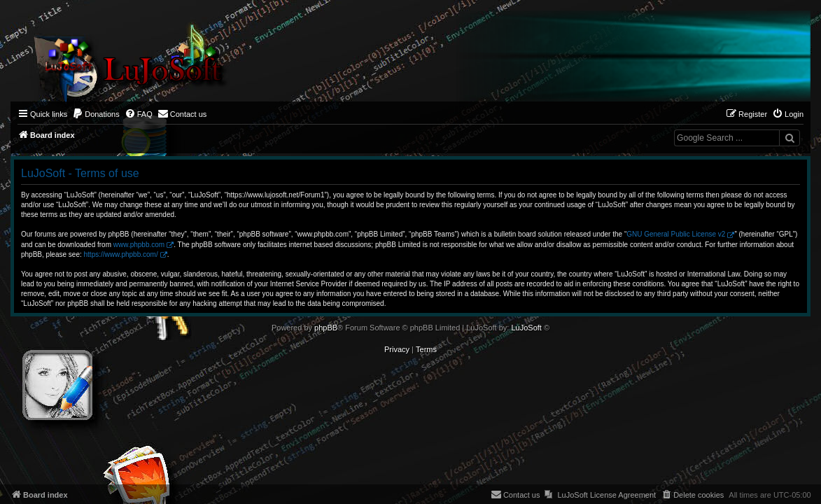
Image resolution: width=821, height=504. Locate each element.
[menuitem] (96, 114)
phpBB (326, 328)
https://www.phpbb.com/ (121, 254)
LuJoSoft (526, 328)
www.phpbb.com (139, 245)
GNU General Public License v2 (676, 234)
